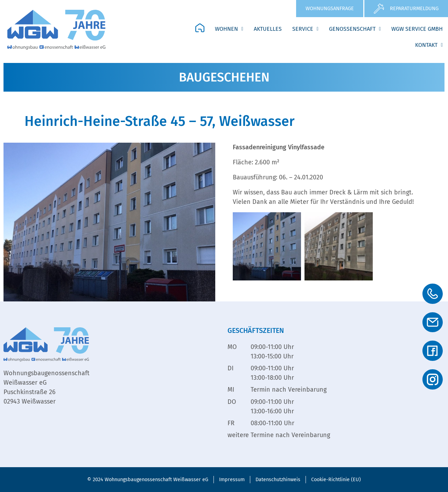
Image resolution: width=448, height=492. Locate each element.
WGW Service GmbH (417, 29)
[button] (229, 29)
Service (305, 29)
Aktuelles (268, 29)
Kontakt (429, 45)
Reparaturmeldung (414, 8)
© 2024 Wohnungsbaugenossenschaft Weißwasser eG (148, 480)
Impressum (232, 480)
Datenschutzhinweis (278, 480)
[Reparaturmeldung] (379, 9)
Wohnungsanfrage (330, 8)
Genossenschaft (355, 29)
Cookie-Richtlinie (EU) (336, 480)
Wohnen (229, 29)
